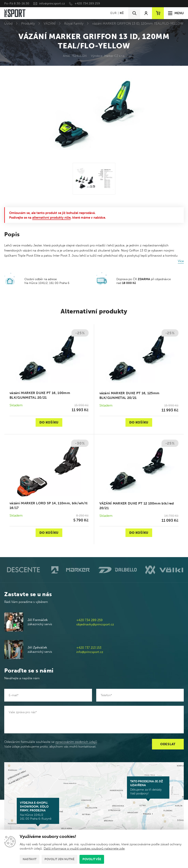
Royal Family (74, 23)
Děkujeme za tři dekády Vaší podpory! (148, 787)
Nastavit (30, 859)
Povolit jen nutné (59, 859)
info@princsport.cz (52, 3)
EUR (113, 13)
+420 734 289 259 (87, 3)
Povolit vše (92, 859)
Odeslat (168, 744)
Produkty (28, 23)
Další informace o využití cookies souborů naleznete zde (84, 848)
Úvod (8, 23)
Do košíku (49, 422)
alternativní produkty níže (51, 218)
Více (181, 261)
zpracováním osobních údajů (76, 742)
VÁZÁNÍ (50, 23)
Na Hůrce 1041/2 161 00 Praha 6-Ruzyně (38, 811)
